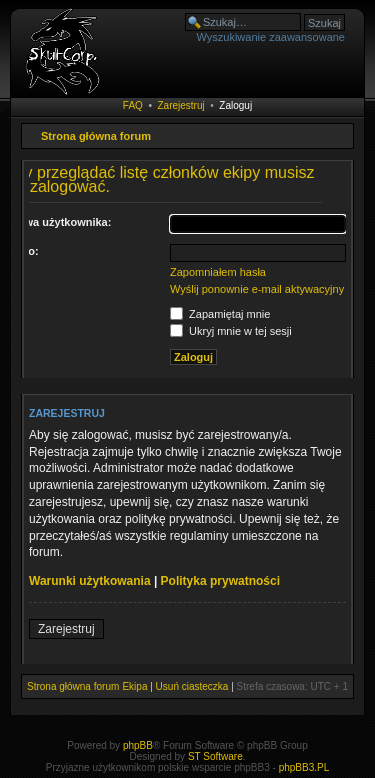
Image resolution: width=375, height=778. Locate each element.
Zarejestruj (180, 105)
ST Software (215, 756)
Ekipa (134, 686)
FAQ (133, 105)
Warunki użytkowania (90, 581)
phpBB (138, 745)
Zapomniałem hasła (218, 272)
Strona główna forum (96, 136)
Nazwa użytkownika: (58, 222)
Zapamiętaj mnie (220, 314)
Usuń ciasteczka (192, 686)
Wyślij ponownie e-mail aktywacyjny (257, 289)
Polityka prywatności (220, 581)
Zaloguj (235, 105)
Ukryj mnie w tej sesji (231, 331)
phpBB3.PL (304, 767)
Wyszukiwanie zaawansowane (271, 37)
